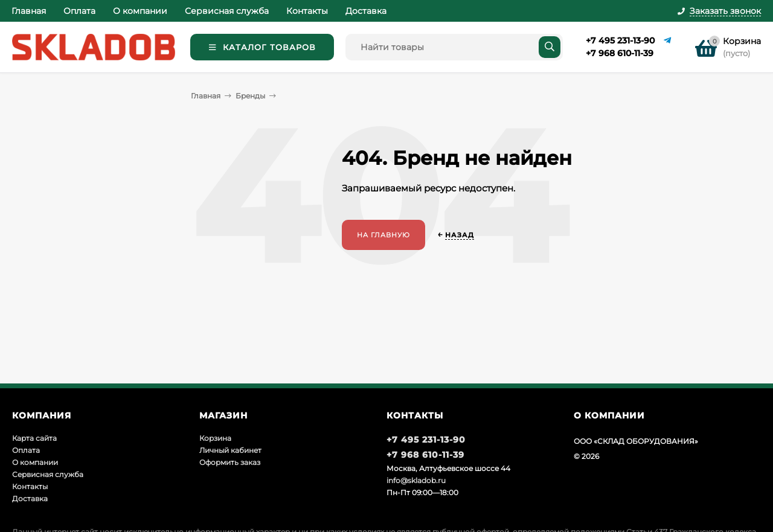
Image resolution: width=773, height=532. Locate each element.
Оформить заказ (230, 462)
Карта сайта (34, 438)
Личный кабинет (230, 450)
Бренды (250, 96)
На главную (383, 235)
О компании (140, 11)
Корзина (215, 438)
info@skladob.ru (416, 480)
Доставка (366, 11)
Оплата (79, 11)
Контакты (307, 11)
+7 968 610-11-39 (620, 53)
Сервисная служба (227, 11)
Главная (29, 11)
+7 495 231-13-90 (620, 40)
